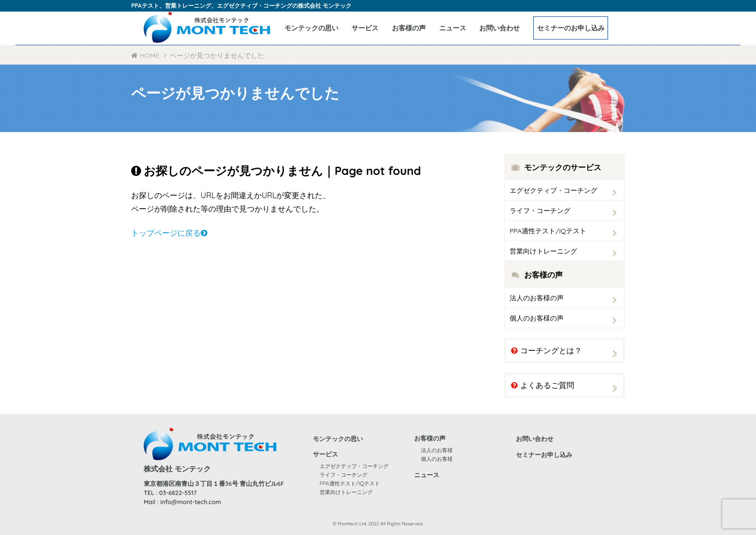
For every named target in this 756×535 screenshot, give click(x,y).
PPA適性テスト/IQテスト (548, 231)
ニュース (453, 28)
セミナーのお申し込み (571, 28)
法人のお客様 (437, 450)
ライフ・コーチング (540, 211)
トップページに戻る (169, 233)
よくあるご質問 (543, 385)
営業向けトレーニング (543, 251)
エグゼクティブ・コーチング (553, 190)
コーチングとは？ (547, 350)
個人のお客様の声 (537, 318)
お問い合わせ (499, 28)
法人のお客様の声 (537, 298)
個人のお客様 (437, 459)
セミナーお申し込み (544, 455)
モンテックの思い (311, 28)
